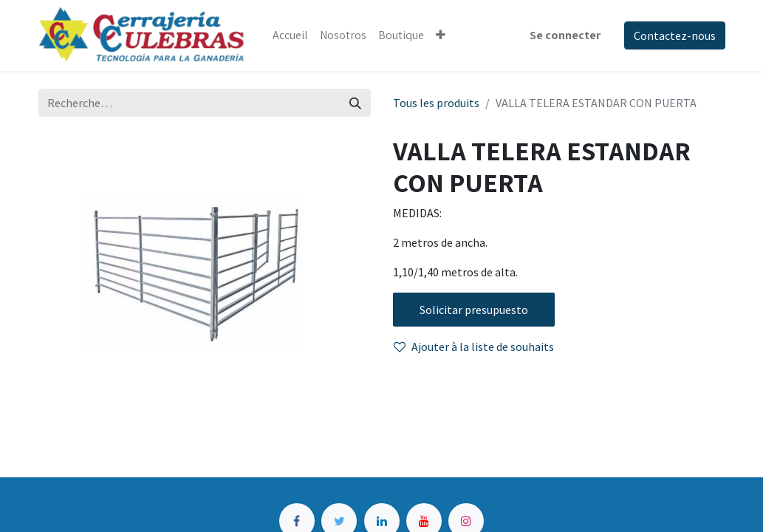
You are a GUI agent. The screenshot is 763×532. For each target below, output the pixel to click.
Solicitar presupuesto (474, 310)
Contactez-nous (675, 35)
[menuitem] (290, 35)
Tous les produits (436, 103)
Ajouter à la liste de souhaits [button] (474, 347)
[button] (441, 35)
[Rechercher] (355, 103)
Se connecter (565, 35)
